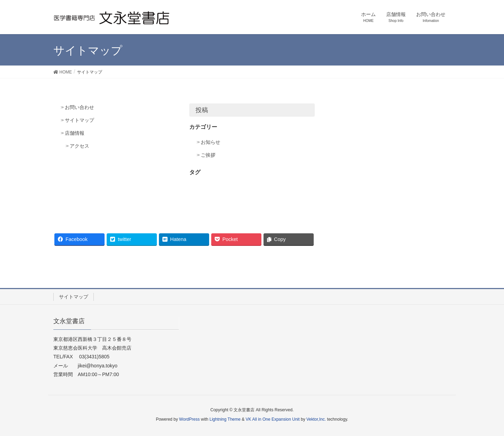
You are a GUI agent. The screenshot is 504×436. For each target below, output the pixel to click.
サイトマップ (79, 120)
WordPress (189, 419)
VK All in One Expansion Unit (273, 419)
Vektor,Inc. (316, 419)
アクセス (79, 146)
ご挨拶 (208, 155)
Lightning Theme (225, 419)
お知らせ (211, 142)
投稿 (202, 110)
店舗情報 (75, 133)
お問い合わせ (79, 107)
